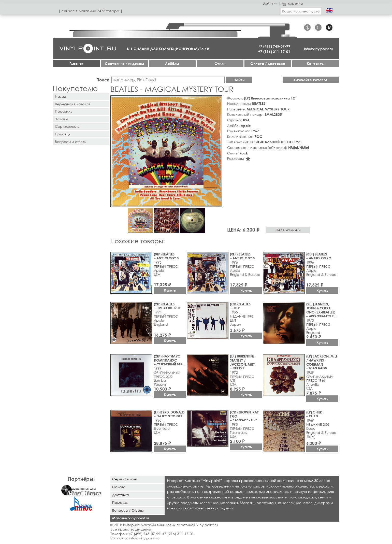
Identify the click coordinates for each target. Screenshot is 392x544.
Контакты (316, 63)
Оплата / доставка (268, 63)
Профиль (64, 111)
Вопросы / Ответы (128, 510)
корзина (292, 3)
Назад (61, 96)
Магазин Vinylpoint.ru (130, 518)
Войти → (270, 3)
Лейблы (172, 63)
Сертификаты (68, 126)
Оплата (119, 487)
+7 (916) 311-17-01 (274, 52)
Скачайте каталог (311, 80)
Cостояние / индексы (124, 63)
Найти (239, 80)
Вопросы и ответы (71, 142)
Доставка (121, 495)
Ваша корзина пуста (301, 11)
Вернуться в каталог (73, 104)
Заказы (61, 119)
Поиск (103, 80)
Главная (76, 63)
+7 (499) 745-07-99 (274, 46)
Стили (220, 63)
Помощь (63, 134)
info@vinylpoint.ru (318, 49)
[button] (217, 100)
